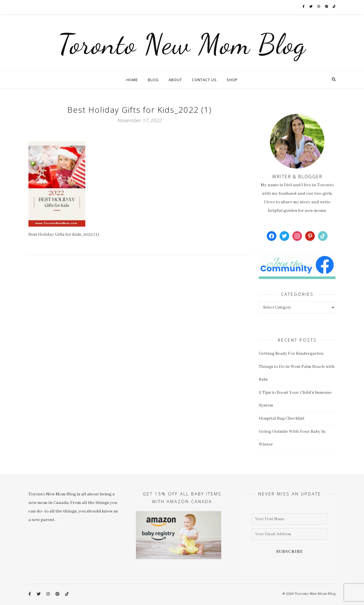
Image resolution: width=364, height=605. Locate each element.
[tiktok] (334, 7)
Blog (153, 80)
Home (132, 80)
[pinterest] (327, 7)
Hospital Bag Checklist (282, 419)
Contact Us (204, 80)
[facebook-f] (304, 7)
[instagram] (319, 7)
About (175, 80)
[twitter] (311, 7)
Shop (232, 80)
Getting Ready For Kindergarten (291, 354)
